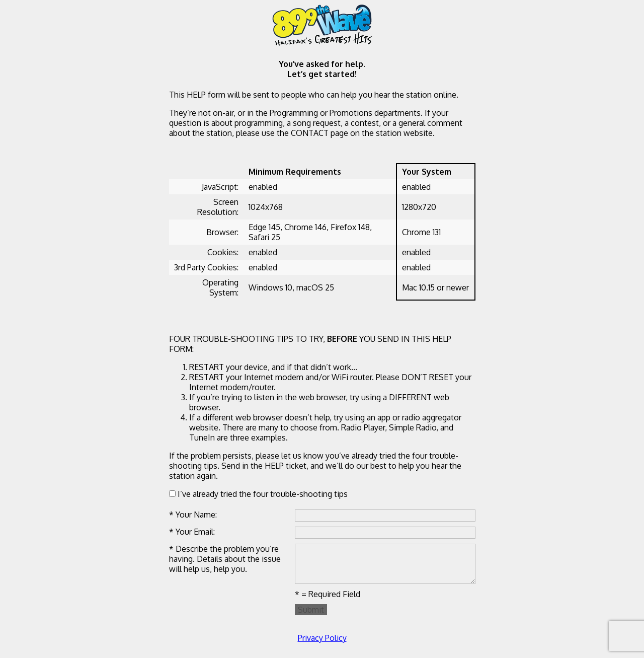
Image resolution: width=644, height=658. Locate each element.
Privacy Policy (322, 638)
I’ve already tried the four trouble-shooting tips (258, 494)
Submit (311, 610)
